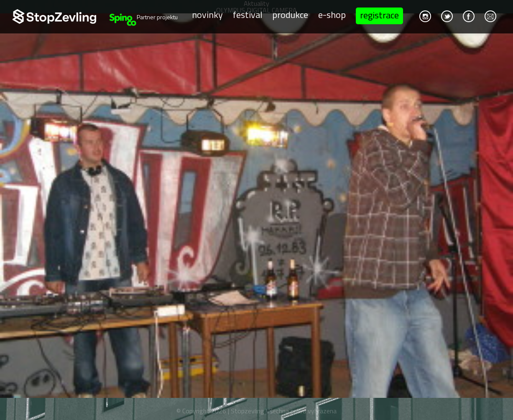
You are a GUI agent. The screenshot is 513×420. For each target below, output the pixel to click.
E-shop (332, 15)
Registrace (379, 15)
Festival (248, 15)
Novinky (207, 15)
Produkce (290, 15)
